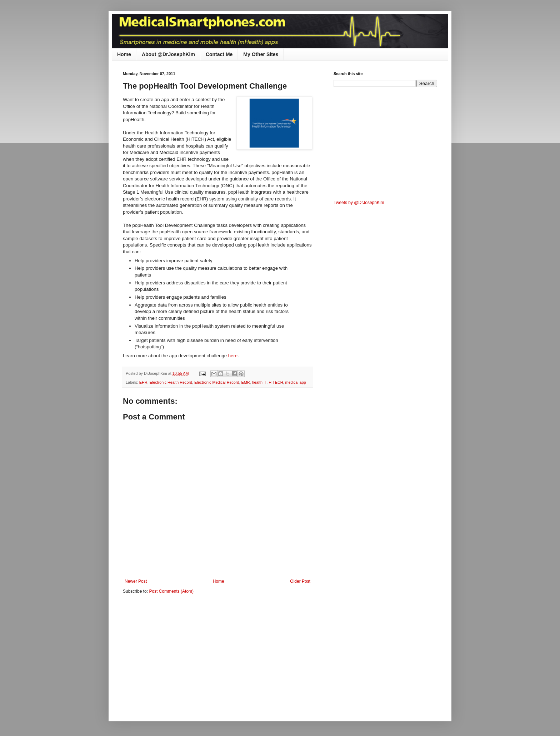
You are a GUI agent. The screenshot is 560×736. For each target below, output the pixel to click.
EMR (245, 382)
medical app (296, 382)
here (233, 356)
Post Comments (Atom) (171, 591)
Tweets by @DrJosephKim (359, 203)
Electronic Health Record (171, 382)
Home (124, 54)
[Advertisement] (183, 655)
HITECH (276, 382)
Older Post (300, 581)
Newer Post (136, 581)
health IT (259, 382)
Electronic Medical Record (217, 382)
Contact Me (219, 54)
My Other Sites (261, 54)
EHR (143, 382)
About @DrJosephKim (168, 54)
